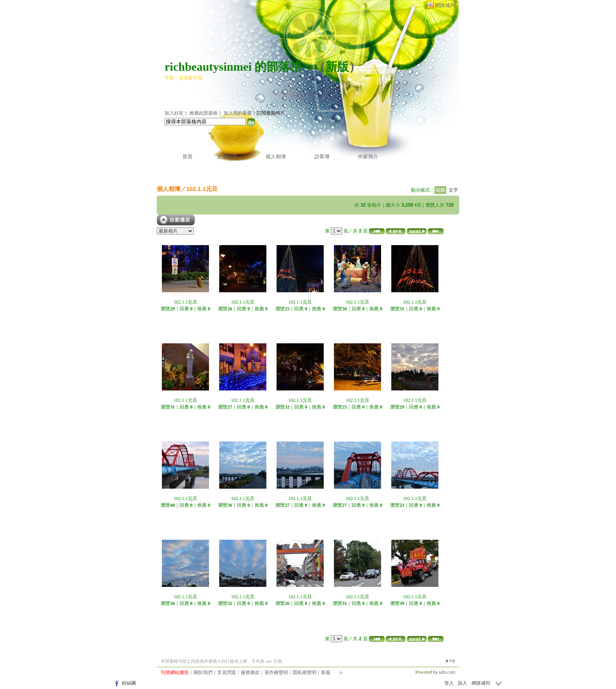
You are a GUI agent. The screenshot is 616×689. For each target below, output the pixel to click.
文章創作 (227, 157)
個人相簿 (276, 157)
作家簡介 (368, 157)
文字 (453, 190)
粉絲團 (129, 683)
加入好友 (174, 113)
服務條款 (250, 673)
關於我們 (203, 673)
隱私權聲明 (304, 673)
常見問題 (227, 673)
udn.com (447, 672)
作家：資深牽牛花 (183, 78)
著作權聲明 (276, 673)
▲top (450, 660)
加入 (462, 683)
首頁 (187, 157)
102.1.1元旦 (202, 189)
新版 (337, 67)
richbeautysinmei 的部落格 (233, 67)
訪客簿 (322, 157)
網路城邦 (445, 5)
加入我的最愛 (238, 113)
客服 (326, 673)
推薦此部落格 (203, 113)
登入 (449, 683)
